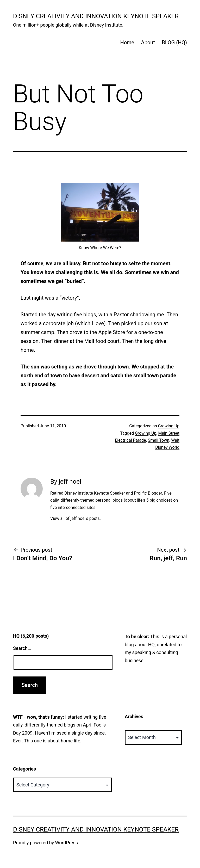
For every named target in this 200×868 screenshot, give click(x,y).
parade (168, 375)
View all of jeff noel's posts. (76, 518)
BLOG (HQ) (174, 42)
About (148, 42)
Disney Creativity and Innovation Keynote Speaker (96, 16)
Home (127, 42)
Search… (22, 648)
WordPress (67, 843)
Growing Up (169, 426)
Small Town (159, 440)
